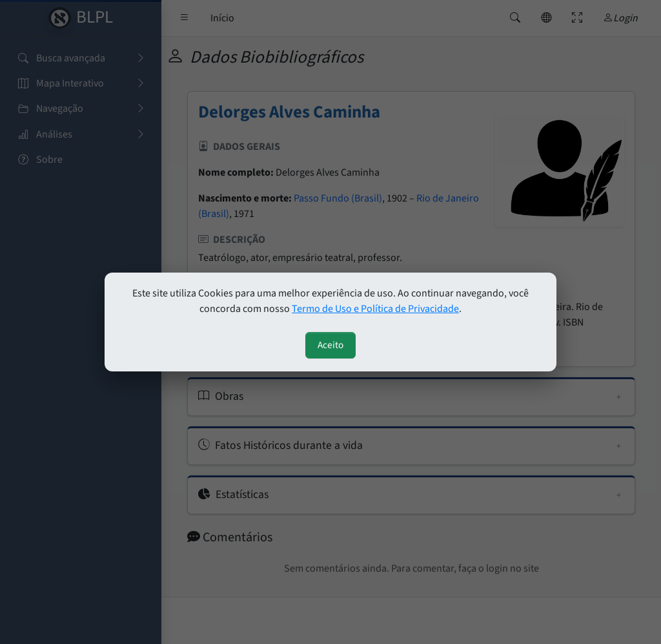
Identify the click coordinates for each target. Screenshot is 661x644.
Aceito (330, 345)
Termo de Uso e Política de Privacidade (375, 309)
